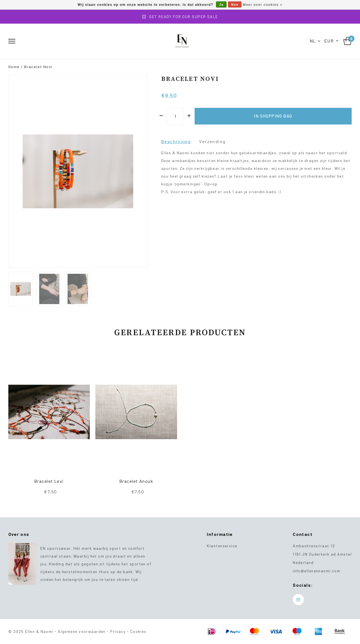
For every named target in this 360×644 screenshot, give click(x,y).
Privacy (118, 631)
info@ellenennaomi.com (316, 571)
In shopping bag (273, 116)
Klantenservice (222, 546)
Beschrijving (176, 141)
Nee (235, 5)
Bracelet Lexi (49, 481)
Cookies (138, 631)
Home (14, 67)
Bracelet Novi (38, 67)
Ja (221, 5)
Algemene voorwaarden (82, 631)
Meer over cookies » (263, 5)
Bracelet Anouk (136, 481)
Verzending (212, 141)
